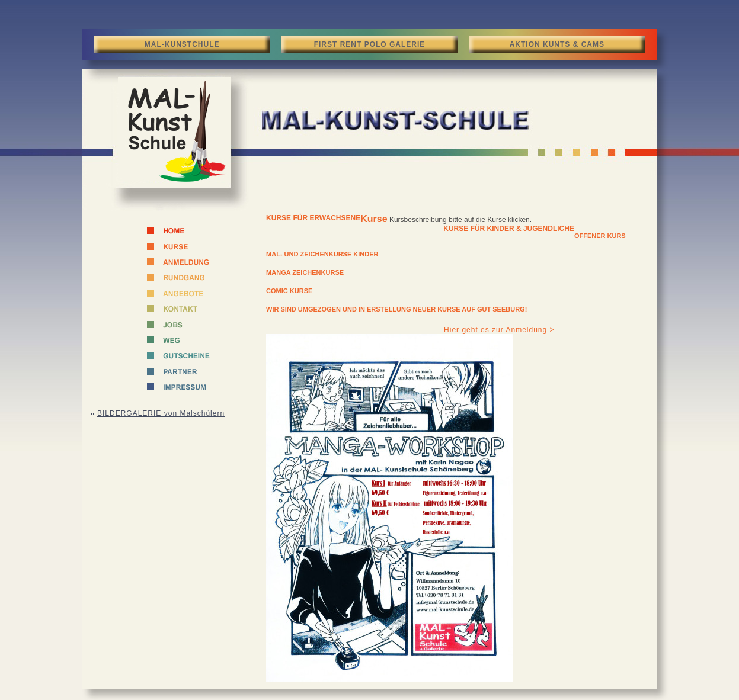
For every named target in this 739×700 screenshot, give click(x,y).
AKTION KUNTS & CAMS (557, 44)
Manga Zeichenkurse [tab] (305, 272)
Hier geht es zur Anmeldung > (499, 330)
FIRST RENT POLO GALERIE (370, 44)
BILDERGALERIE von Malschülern (161, 413)
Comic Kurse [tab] (289, 291)
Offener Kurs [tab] (600, 236)
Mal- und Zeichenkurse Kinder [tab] (322, 254)
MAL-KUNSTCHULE (182, 44)
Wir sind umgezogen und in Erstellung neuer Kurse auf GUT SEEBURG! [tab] (396, 309)
